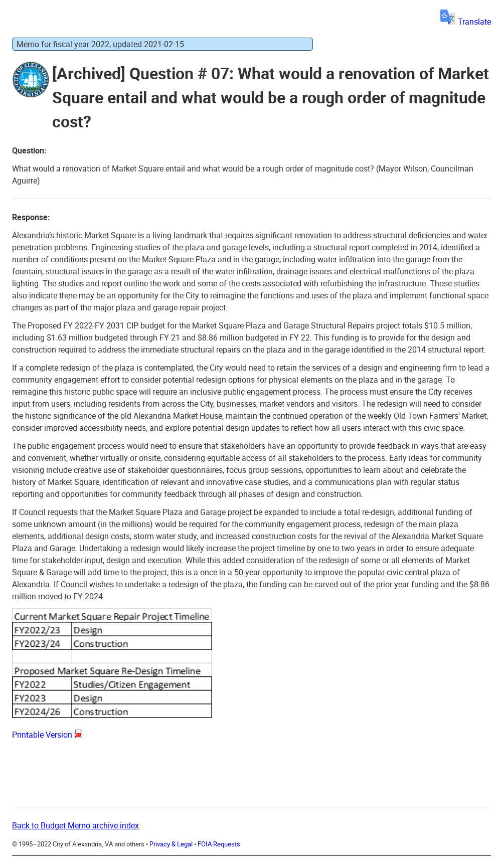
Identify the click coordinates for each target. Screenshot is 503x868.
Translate (466, 22)
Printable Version (42, 735)
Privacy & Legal (171, 844)
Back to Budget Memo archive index (75, 825)
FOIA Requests (219, 844)
